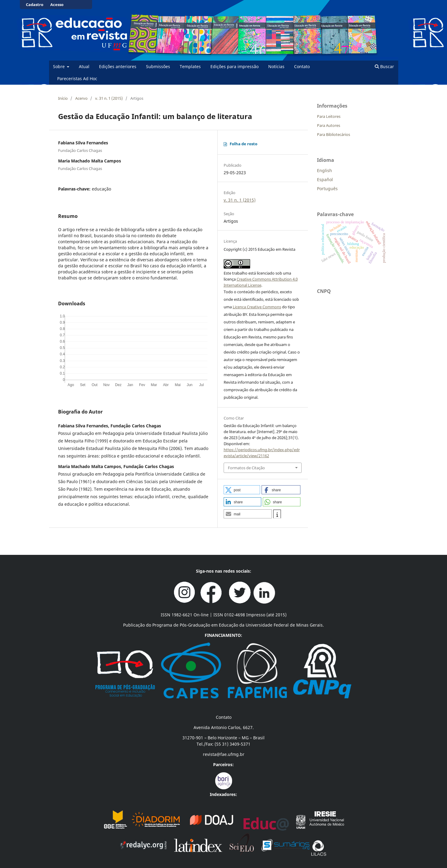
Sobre (59, 66)
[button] (242, 490)
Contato (302, 66)
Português (327, 189)
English (324, 170)
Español (325, 179)
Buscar (384, 66)
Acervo (81, 98)
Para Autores (329, 125)
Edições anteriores (118, 66)
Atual (84, 66)
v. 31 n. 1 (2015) (109, 98)
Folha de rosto (244, 144)
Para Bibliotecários (334, 134)
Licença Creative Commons (257, 307)
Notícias (276, 66)
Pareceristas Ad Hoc (77, 79)
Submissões (158, 66)
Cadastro (35, 5)
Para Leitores (329, 116)
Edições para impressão (234, 66)
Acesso (57, 5)
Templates (190, 66)
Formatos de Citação (246, 468)
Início (63, 98)
